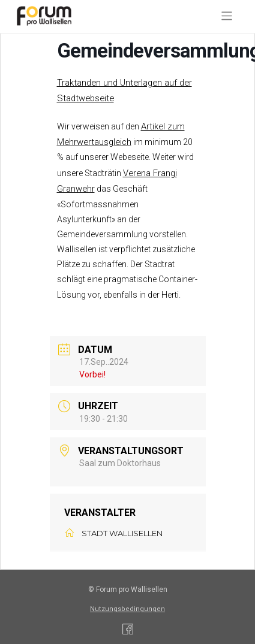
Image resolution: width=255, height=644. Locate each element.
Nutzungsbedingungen (127, 609)
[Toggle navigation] (227, 16)
